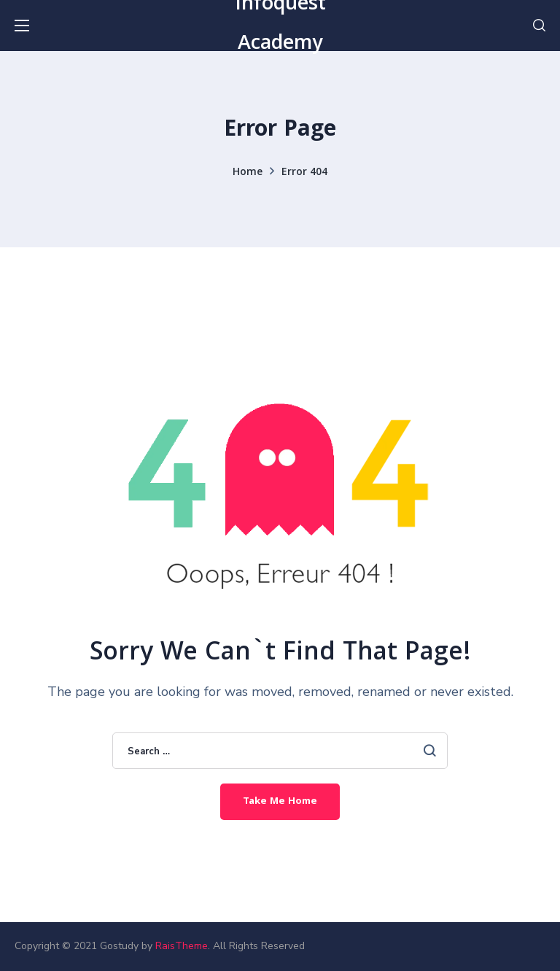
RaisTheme (182, 946)
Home (248, 173)
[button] (539, 26)
